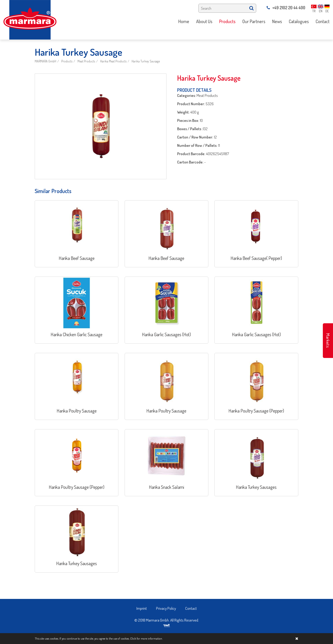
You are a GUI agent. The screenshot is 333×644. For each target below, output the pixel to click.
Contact (191, 608)
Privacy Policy (166, 608)
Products (67, 61)
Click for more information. (146, 638)
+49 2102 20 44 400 (286, 8)
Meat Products (86, 61)
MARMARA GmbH (45, 61)
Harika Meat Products (113, 61)
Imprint (142, 608)
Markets (328, 341)
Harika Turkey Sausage (146, 61)
